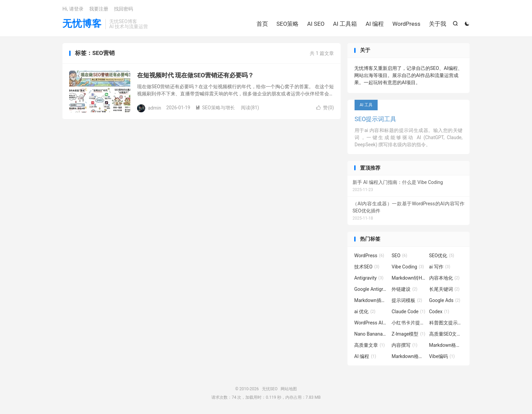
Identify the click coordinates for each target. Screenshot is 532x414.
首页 (262, 24)
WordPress (406, 24)
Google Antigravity (371, 289)
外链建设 (404, 289)
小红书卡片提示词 (408, 323)
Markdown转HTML (408, 278)
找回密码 (123, 9)
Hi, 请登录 (73, 9)
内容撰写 (404, 345)
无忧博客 (82, 24)
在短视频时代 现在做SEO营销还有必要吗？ (195, 75)
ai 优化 (365, 312)
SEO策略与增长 (215, 108)
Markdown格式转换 (408, 356)
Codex (439, 312)
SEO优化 (442, 256)
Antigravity (369, 278)
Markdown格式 (446, 345)
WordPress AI (371, 323)
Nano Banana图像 (371, 334)
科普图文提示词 (446, 323)
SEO (399, 256)
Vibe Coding (408, 267)
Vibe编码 (442, 356)
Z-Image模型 (408, 334)
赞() (325, 108)
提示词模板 (407, 300)
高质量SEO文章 (446, 334)
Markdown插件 (371, 300)
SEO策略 (288, 24)
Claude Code (408, 312)
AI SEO (316, 24)
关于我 (438, 24)
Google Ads (445, 300)
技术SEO (367, 267)
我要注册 (99, 9)
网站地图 (289, 389)
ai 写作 (440, 267)
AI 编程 (375, 24)
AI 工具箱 (345, 24)
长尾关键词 (444, 289)
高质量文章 (369, 345)
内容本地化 (444, 278)
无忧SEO (270, 389)
